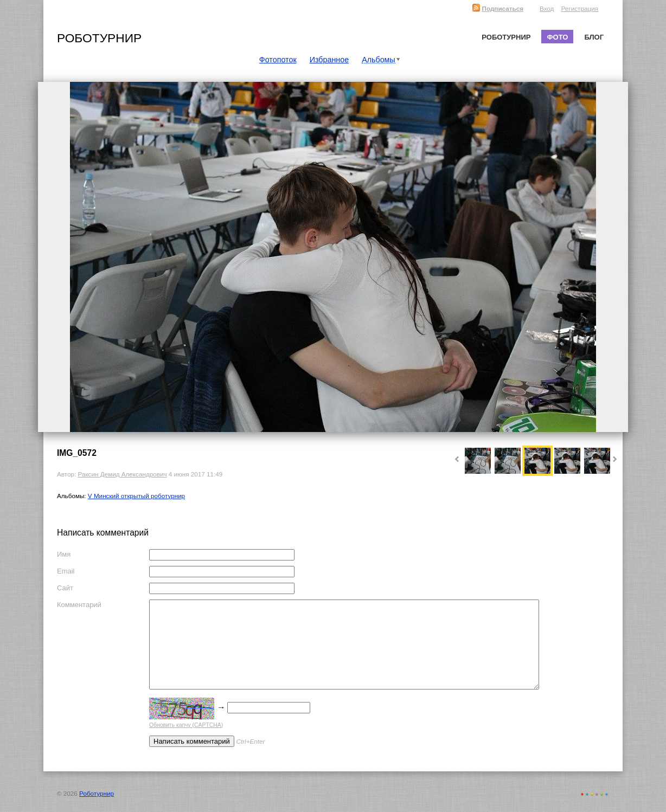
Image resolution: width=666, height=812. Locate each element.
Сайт (65, 588)
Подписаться (498, 8)
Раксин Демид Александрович (122, 474)
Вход (547, 8)
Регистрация (580, 8)
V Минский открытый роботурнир (136, 496)
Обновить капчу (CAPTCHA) (186, 725)
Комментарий (79, 605)
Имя (64, 554)
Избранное (329, 60)
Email (66, 571)
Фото (557, 37)
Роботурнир (99, 38)
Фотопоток (278, 60)
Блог (594, 37)
